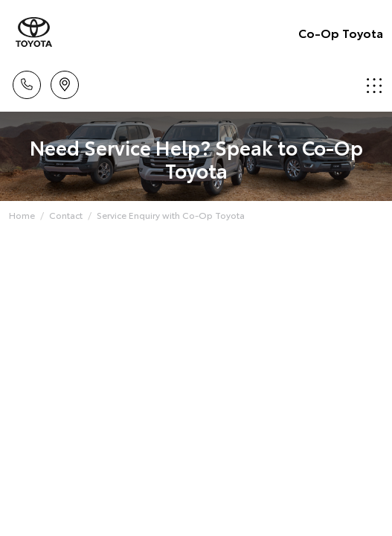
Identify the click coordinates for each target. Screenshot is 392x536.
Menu (374, 85)
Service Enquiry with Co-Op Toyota (171, 215)
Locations (65, 82)
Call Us (27, 82)
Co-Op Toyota (341, 32)
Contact (66, 215)
